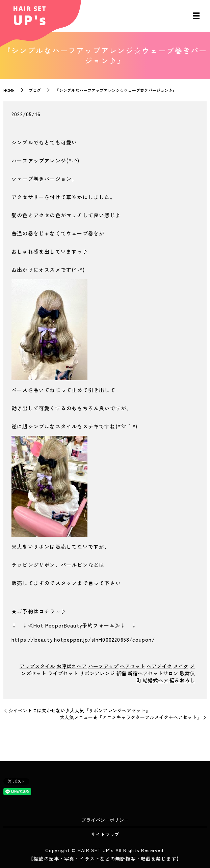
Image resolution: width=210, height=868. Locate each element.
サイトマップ (105, 834)
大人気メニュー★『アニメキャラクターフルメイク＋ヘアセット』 (131, 717)
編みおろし (182, 680)
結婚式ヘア (155, 680)
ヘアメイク (159, 666)
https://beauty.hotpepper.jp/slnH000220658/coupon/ (83, 639)
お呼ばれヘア (72, 666)
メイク (181, 666)
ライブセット (63, 673)
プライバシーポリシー (105, 820)
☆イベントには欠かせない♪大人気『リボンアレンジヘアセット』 (79, 711)
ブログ (35, 90)
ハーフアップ (103, 666)
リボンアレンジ (97, 673)
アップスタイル (37, 666)
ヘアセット (133, 666)
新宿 (121, 673)
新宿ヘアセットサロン (153, 673)
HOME (9, 90)
